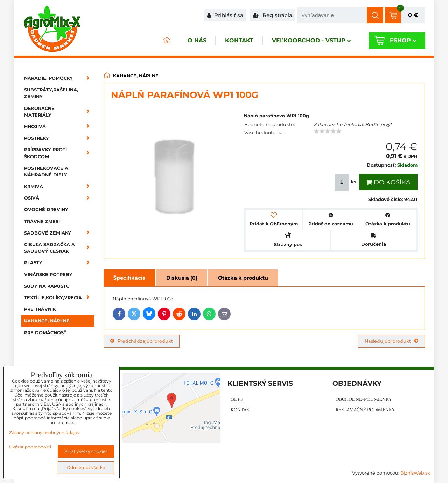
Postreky (59, 138)
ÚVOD (163, 41)
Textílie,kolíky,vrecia (59, 298)
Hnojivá (59, 127)
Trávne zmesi (42, 221)
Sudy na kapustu (47, 286)
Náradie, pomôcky (59, 78)
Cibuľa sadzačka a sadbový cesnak (59, 248)
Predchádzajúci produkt (142, 341)
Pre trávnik (40, 309)
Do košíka (388, 182)
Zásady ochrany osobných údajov (44, 432)
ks (346, 182)
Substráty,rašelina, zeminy (51, 93)
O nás (194, 41)
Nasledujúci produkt (391, 341)
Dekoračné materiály (59, 112)
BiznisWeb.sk (415, 473)
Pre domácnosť (45, 333)
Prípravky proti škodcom (59, 153)
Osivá (59, 198)
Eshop (402, 41)
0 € (413, 15)
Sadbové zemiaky (59, 233)
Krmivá (59, 186)
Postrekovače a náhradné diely (46, 171)
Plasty (59, 263)
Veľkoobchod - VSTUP (310, 41)
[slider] (328, 131)
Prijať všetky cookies (86, 451)
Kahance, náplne (47, 321)
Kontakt (237, 41)
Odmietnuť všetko (86, 467)
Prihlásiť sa (225, 15)
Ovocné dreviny (46, 209)
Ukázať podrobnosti (30, 447)
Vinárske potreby (48, 275)
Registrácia (273, 15)
